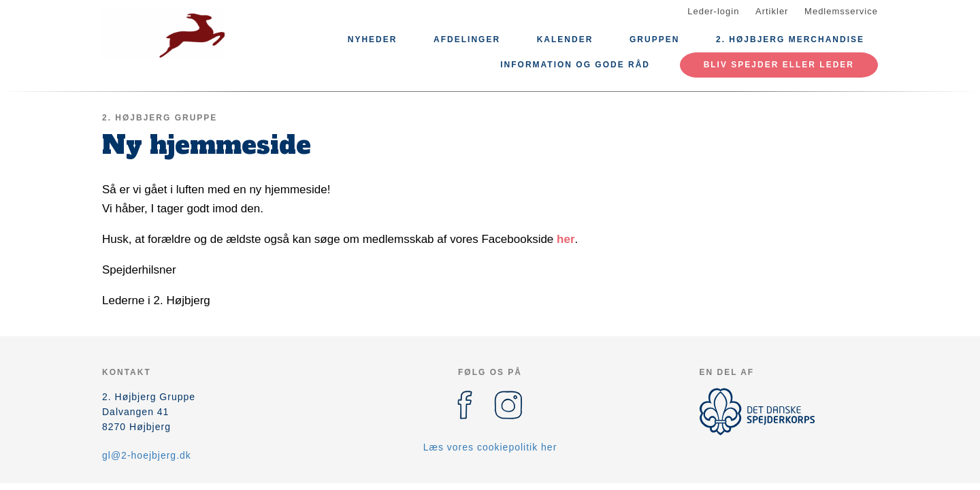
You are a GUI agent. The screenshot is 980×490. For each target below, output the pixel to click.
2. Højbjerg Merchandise (790, 39)
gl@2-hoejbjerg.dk (147, 455)
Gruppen (654, 39)
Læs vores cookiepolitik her (490, 447)
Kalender (565, 39)
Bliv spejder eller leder (779, 65)
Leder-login (713, 11)
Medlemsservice (841, 11)
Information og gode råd (575, 65)
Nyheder (373, 39)
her (566, 239)
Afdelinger (467, 39)
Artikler (772, 11)
